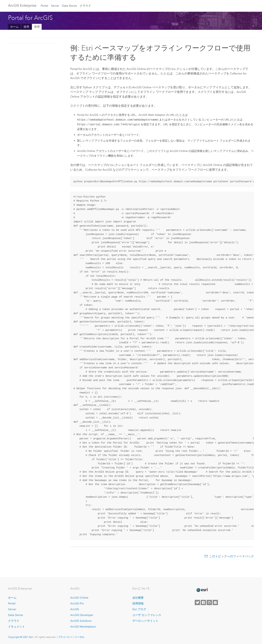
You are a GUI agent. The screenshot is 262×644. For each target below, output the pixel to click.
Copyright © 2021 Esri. (21, 637)
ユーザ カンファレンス (147, 615)
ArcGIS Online (79, 598)
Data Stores (69, 6)
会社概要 (138, 598)
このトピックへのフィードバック (232, 556)
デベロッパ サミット (145, 621)
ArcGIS (75, 609)
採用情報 (138, 603)
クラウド (85, 6)
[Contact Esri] (215, 602)
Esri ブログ (139, 609)
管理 (37, 27)
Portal (44, 6)
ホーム (14, 27)
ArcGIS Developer (82, 615)
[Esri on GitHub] (209, 602)
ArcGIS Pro (77, 603)
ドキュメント (17, 627)
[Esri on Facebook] (203, 602)
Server (55, 6)
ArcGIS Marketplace (83, 627)
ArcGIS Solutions (81, 621)
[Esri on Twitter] (197, 602)
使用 (26, 27)
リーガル (80, 637)
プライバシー (65, 637)
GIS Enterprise (22, 5)
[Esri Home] (202, 590)
